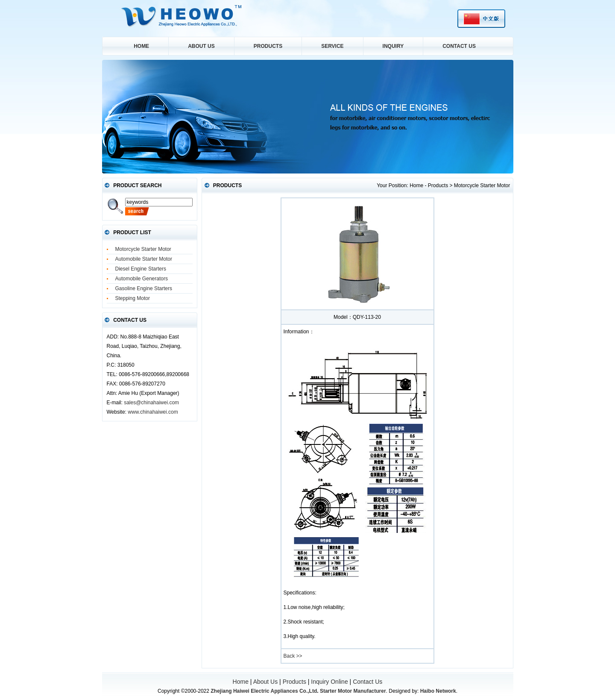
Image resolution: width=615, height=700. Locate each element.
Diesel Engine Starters (141, 269)
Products (268, 46)
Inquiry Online (329, 682)
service (332, 46)
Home (141, 46)
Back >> (293, 656)
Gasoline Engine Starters (144, 288)
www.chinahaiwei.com (153, 412)
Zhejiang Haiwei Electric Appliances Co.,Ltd (264, 691)
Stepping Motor (133, 298)
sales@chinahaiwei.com (151, 403)
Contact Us (459, 46)
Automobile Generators (142, 279)
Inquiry (393, 46)
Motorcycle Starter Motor (143, 249)
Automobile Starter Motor (144, 259)
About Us (201, 46)
